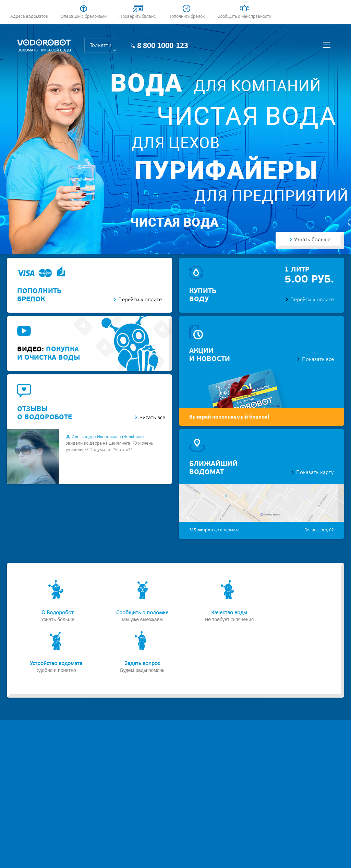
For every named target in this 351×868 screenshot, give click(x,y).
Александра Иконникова (109, 437)
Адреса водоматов (29, 17)
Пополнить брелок (186, 17)
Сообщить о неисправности (244, 17)
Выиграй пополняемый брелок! (229, 417)
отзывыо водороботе (45, 413)
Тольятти (101, 45)
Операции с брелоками (84, 17)
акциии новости (210, 355)
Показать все (318, 359)
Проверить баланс (137, 17)
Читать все (152, 418)
